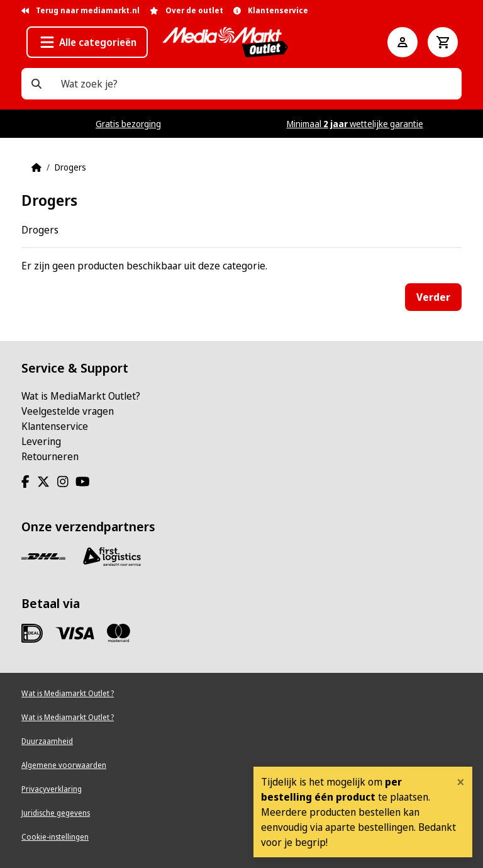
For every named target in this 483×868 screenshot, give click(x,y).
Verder (433, 297)
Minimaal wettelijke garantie (355, 124)
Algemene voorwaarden (64, 765)
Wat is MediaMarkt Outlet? (81, 396)
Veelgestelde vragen (68, 411)
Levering (41, 441)
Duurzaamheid (47, 741)
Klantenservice (55, 426)
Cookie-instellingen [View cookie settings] (55, 837)
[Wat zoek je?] (36, 84)
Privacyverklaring (52, 789)
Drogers (70, 167)
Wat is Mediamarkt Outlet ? (68, 693)
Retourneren (50, 456)
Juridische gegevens (56, 813)
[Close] (461, 782)
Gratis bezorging (128, 124)
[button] (87, 42)
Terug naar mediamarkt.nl (80, 10)
